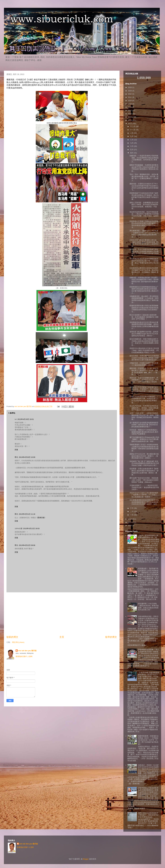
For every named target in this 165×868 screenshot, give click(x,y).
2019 (130, 104)
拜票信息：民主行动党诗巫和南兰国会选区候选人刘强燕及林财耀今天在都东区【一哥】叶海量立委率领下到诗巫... (144, 252)
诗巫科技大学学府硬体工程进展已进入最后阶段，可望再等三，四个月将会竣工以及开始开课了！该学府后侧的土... (144, 390)
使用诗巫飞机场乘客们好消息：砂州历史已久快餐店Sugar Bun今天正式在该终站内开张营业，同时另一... (144, 334)
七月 (132, 143)
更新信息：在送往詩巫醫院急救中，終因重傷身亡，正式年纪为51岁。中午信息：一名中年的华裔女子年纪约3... (144, 381)
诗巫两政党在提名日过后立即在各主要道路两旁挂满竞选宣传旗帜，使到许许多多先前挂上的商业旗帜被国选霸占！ (144, 325)
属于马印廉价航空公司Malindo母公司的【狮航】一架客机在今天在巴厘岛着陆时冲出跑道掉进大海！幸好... (144, 439)
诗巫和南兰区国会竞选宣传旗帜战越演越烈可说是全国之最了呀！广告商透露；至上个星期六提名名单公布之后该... (144, 262)
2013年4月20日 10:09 (27, 457)
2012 (130, 519)
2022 (130, 94)
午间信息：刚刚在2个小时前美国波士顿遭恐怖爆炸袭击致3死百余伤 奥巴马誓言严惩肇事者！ (144, 432)
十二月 (133, 126)
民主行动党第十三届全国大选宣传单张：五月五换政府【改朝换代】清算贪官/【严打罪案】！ (144, 317)
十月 (132, 133)
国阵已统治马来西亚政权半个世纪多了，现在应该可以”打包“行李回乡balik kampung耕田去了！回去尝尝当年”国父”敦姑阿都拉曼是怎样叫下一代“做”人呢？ (148, 818)
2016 (130, 114)
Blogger (86, 859)
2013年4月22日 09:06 (27, 545)
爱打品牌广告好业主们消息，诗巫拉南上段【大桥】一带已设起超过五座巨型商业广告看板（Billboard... (144, 480)
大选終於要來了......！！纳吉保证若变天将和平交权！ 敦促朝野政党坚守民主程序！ (144, 487)
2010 (130, 526)
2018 (130, 107)
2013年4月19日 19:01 (26, 419)
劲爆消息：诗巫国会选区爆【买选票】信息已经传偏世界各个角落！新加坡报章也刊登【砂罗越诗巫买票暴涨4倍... (144, 281)
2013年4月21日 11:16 (27, 514)
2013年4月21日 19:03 (31, 529)
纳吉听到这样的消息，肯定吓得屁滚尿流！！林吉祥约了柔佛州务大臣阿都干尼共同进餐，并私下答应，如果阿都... (144, 215)
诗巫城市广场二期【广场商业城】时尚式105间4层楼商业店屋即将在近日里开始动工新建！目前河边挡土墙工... (144, 463)
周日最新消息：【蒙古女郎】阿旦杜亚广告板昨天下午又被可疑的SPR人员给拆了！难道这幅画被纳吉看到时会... (144, 234)
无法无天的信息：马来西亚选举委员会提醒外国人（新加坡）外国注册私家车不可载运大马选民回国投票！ (144, 408)
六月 (132, 146)
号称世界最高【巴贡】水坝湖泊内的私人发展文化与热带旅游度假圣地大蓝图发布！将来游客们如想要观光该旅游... (144, 448)
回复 (16, 450)
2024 (130, 91)
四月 (132, 153)
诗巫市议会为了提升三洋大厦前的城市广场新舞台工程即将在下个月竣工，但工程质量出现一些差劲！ (144, 495)
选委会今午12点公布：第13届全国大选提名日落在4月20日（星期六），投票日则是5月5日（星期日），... (144, 456)
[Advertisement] (62, 614)
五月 (132, 150)
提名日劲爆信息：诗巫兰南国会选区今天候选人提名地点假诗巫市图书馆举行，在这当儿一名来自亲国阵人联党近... (144, 342)
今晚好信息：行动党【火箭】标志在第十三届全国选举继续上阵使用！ (144, 364)
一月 (132, 515)
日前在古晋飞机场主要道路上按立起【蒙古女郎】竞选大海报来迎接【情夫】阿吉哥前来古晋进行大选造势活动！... (144, 243)
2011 (130, 522)
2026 (130, 87)
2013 (130, 124)
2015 (130, 117)
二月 (132, 511)
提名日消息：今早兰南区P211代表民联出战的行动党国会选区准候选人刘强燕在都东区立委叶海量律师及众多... (144, 358)
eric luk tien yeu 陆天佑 (27, 651)
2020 (130, 101)
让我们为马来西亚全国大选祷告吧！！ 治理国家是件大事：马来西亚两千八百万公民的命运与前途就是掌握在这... (144, 400)
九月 (132, 136)
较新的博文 (12, 637)
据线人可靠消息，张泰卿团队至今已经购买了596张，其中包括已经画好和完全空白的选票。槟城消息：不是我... (144, 206)
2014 (130, 120)
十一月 (133, 130)
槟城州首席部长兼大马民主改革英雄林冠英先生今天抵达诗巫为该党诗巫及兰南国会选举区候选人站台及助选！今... (144, 309)
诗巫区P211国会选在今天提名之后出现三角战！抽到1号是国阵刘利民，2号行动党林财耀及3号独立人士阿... (144, 350)
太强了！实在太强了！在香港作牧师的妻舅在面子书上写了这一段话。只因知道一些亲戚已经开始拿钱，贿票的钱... (144, 416)
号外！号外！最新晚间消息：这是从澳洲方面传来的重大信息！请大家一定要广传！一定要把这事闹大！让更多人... (144, 177)
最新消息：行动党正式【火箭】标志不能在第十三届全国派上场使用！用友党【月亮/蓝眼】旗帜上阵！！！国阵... (144, 371)
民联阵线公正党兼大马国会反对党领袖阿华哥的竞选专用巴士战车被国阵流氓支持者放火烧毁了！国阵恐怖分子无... (144, 224)
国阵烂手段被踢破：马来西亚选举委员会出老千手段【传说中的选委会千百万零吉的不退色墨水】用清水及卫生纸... (144, 168)
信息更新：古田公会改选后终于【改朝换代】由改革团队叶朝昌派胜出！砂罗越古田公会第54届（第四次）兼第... (144, 472)
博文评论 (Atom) (18, 642)
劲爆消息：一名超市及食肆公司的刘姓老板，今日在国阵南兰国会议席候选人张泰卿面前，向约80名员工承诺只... (144, 159)
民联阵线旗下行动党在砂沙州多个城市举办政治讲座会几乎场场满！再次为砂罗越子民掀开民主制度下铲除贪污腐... (144, 196)
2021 (130, 97)
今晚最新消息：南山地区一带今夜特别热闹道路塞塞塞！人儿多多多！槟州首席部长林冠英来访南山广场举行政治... (144, 299)
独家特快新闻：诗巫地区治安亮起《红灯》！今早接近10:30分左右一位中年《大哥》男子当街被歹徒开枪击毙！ (148, 740)
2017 (130, 110)
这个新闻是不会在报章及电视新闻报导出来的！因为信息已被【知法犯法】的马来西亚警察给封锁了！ (144, 425)
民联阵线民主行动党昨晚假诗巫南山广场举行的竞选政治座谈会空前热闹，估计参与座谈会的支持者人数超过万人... (144, 290)
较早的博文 (111, 637)
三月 (132, 508)
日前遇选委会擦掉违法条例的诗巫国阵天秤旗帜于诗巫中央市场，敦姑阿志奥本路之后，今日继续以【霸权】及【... (144, 271)
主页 (62, 637)
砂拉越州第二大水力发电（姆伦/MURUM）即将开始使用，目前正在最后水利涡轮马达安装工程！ (148, 607)
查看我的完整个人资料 (24, 656)
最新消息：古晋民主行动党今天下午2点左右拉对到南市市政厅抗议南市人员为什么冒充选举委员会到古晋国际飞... (144, 187)
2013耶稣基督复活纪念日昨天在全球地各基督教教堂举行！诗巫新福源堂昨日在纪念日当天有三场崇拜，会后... (144, 502)
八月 (132, 140)
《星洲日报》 (41, 518)
